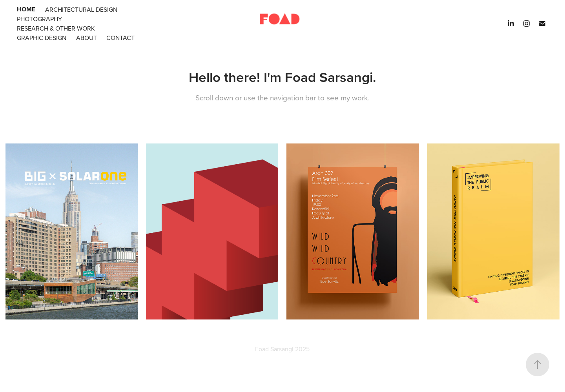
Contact (120, 38)
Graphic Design (42, 38)
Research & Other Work (56, 28)
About (87, 38)
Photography (39, 19)
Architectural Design (81, 9)
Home (26, 9)
